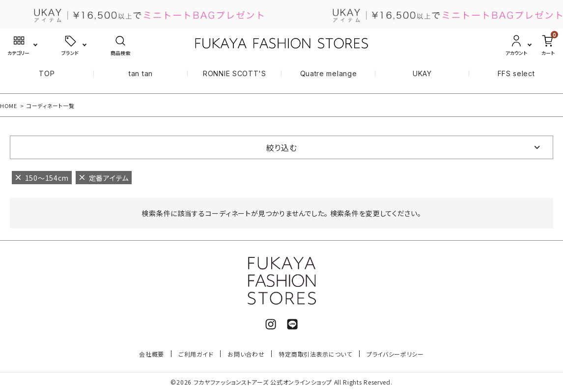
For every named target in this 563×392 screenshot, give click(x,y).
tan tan (141, 73)
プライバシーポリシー (395, 354)
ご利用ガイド (196, 354)
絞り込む (282, 147)
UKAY (422, 73)
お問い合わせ (246, 354)
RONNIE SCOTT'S (235, 73)
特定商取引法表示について (315, 354)
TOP (47, 73)
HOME (9, 106)
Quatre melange (329, 73)
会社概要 (152, 354)
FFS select (516, 73)
